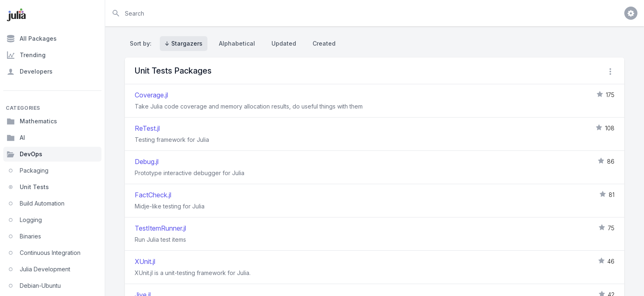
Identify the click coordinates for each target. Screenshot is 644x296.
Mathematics (32, 121)
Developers (30, 72)
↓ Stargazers (184, 43)
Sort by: (142, 43)
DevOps (24, 154)
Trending (26, 55)
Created (324, 43)
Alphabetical (237, 43)
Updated (284, 43)
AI (16, 138)
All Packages (32, 39)
